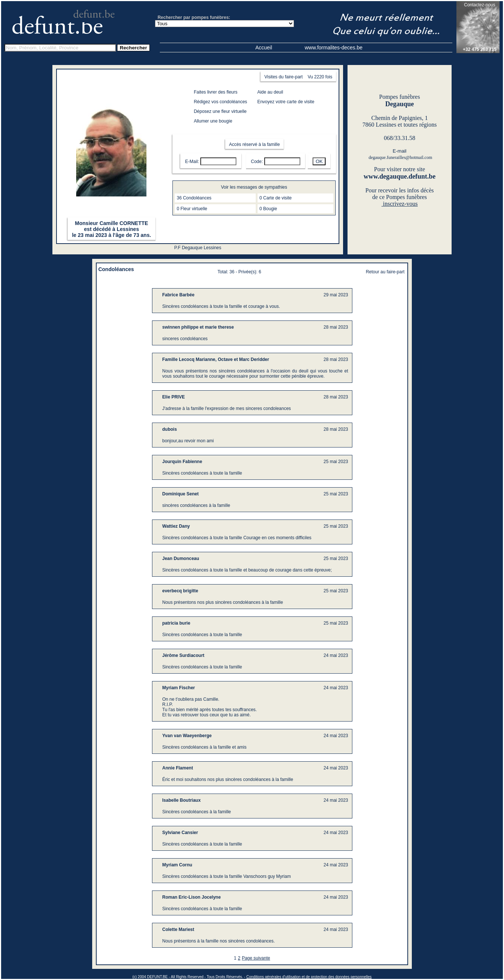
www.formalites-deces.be (334, 48)
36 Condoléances (194, 198)
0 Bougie (268, 209)
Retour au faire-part (385, 272)
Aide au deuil (270, 92)
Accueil (264, 48)
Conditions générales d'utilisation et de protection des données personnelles (309, 977)
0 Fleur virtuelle (192, 209)
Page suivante (256, 958)
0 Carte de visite (276, 198)
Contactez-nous (479, 5)
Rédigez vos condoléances (220, 102)
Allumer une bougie (213, 121)
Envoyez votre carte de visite (286, 102)
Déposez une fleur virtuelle (220, 111)
